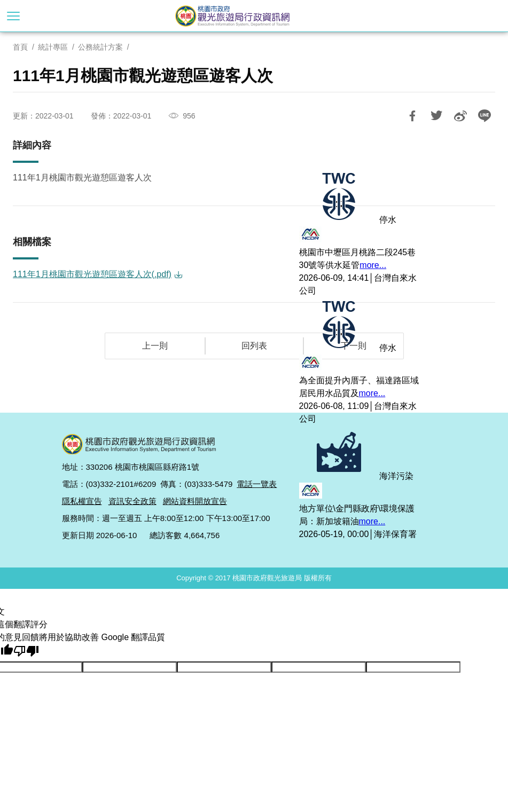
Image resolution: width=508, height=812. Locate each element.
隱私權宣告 (82, 501)
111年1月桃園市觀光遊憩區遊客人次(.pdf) (92, 274)
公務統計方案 (100, 47)
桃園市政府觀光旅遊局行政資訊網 (254, 16)
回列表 (254, 346)
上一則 (155, 346)
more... (373, 265)
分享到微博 (460, 116)
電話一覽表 (257, 484)
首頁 (20, 47)
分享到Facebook (412, 116)
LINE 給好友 (484, 116)
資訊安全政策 (132, 501)
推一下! (436, 116)
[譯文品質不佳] (26, 651)
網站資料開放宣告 (195, 501)
